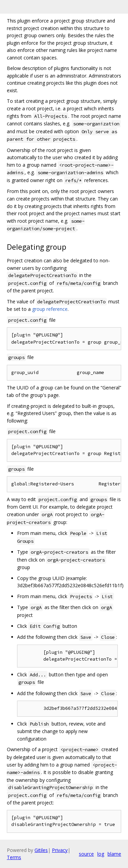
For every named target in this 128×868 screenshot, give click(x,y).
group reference (50, 309)
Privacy (60, 850)
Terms (14, 857)
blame (114, 854)
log (101, 854)
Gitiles (41, 850)
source (86, 854)
